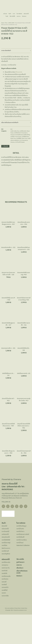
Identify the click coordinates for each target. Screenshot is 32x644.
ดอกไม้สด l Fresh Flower (16, 166)
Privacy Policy (17, 638)
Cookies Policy (24, 638)
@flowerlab (19, 102)
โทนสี (6, 16)
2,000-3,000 (11, 52)
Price (6, 52)
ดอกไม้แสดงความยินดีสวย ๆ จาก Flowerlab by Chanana (20, 170)
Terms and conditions (9, 638)
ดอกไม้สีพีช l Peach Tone (22, 168)
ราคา (14, 14)
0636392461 (7, 519)
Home (3, 52)
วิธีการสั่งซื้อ (12, 16)
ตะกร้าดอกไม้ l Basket (20, 172)
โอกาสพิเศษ (19, 14)
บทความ (19, 16)
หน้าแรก (5, 14)
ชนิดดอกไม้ (27, 14)
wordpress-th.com (23, 640)
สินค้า (10, 14)
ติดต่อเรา (25, 16)
